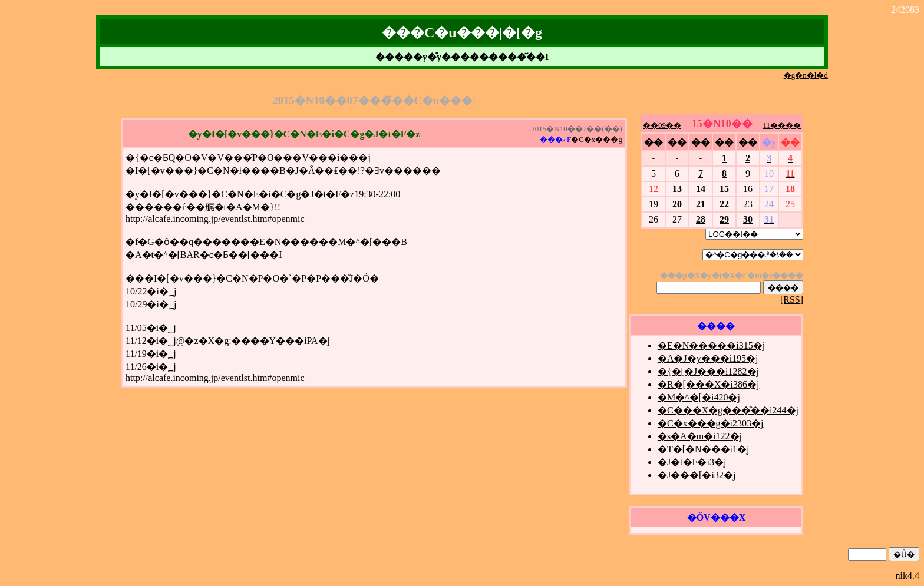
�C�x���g (597, 139)
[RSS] (792, 299)
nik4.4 (907, 576)
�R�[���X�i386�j (708, 384)
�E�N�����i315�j (711, 345)
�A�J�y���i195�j (708, 358)
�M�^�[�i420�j (699, 397)
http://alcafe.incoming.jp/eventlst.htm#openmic (215, 219)
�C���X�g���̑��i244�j (728, 410)
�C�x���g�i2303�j (711, 423)
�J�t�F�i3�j (692, 462)
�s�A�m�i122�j (700, 436)
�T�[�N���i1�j (704, 449)
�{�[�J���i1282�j (708, 371)
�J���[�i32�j (697, 475)
